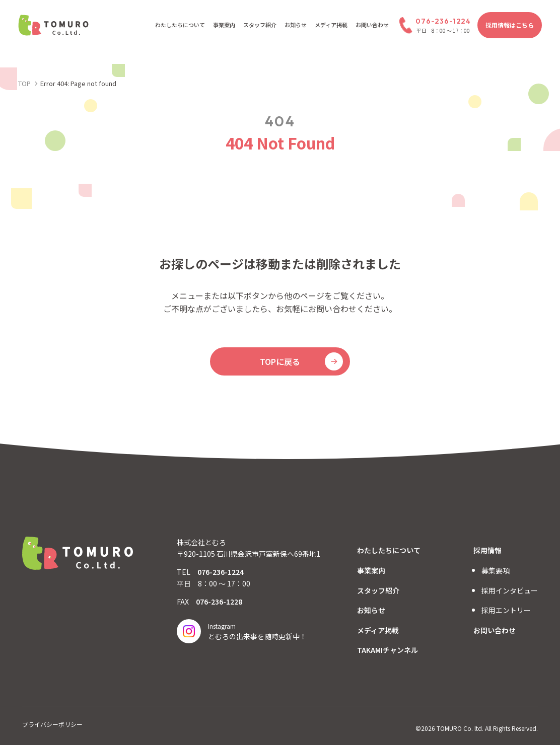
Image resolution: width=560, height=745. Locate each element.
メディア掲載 (331, 25)
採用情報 (487, 550)
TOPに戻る (280, 361)
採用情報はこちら (510, 25)
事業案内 (224, 25)
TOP (24, 83)
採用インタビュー (510, 590)
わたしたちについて (180, 25)
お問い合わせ (372, 25)
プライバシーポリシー (52, 724)
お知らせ (296, 25)
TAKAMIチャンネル (388, 650)
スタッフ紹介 (260, 25)
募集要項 (496, 570)
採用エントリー (506, 610)
